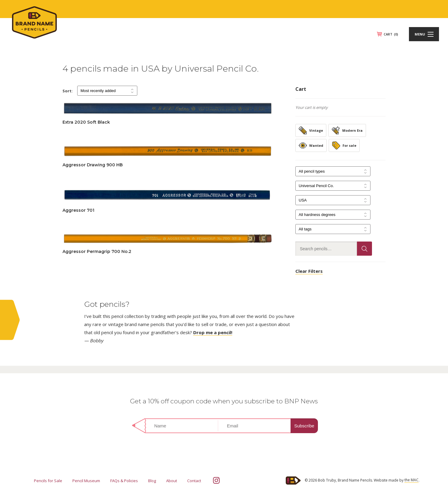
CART (391, 34)
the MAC (411, 480)
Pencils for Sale (48, 481)
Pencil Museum (86, 481)
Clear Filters (309, 271)
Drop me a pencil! (213, 332)
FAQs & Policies (124, 481)
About (172, 481)
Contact (194, 481)
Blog (152, 481)
